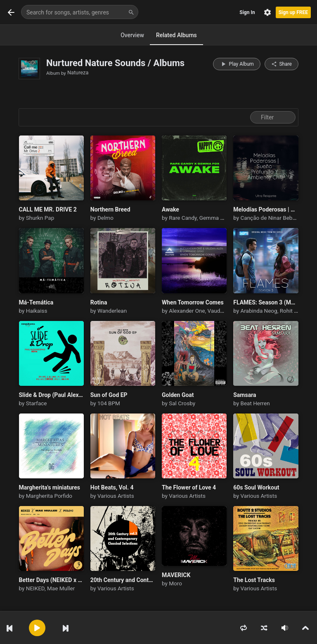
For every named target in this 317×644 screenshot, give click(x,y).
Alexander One (187, 311)
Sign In (247, 12)
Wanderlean (112, 311)
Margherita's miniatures (50, 487)
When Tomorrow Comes (193, 302)
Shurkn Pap (40, 218)
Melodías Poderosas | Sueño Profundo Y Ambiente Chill (266, 209)
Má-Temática (36, 302)
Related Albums (176, 35)
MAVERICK (176, 575)
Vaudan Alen (223, 311)
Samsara (245, 395)
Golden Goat (178, 395)
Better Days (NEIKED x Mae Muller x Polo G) (51, 580)
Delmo (105, 218)
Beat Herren (255, 403)
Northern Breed (110, 209)
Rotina (99, 302)
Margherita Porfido (49, 496)
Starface (37, 403)
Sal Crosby (182, 403)
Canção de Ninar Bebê (268, 218)
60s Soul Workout (256, 487)
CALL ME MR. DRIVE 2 (48, 209)
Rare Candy (183, 218)
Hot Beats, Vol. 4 (112, 487)
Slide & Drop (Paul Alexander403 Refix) (51, 395)
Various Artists (116, 496)
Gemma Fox (214, 218)
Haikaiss (37, 311)
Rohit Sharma (297, 311)
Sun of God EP (109, 395)
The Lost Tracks (254, 580)
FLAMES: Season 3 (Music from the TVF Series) (266, 302)
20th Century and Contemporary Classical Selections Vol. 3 (123, 580)
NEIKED (35, 588)
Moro (175, 583)
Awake (170, 209)
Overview (132, 35)
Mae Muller (61, 588)
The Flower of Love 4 (189, 487)
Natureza (78, 72)
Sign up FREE (293, 12)
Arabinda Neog (259, 311)
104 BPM (109, 403)
